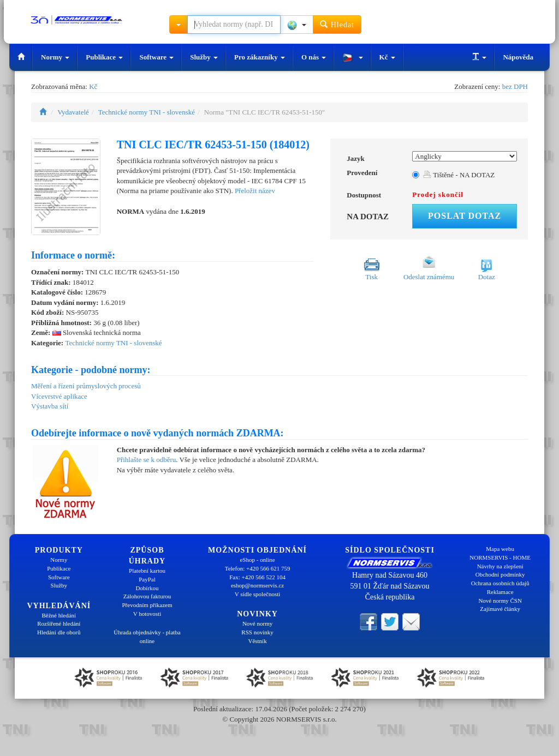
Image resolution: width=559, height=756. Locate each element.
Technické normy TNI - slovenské (147, 112)
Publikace (104, 57)
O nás (314, 57)
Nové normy (257, 623)
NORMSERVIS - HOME (500, 557)
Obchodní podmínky (500, 574)
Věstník (257, 641)
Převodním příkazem (147, 605)
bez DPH (515, 86)
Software (156, 57)
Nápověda (518, 57)
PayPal (147, 579)
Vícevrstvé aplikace (59, 396)
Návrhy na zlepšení (500, 566)
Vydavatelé (73, 112)
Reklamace (500, 592)
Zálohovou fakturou (147, 596)
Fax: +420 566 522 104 (257, 577)
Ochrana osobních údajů (500, 583)
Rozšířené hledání (59, 623)
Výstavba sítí (50, 406)
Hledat (337, 24)
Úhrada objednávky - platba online (147, 637)
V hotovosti (147, 614)
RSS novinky (257, 632)
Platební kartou (147, 571)
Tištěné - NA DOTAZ (459, 175)
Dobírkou (147, 588)
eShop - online (257, 560)
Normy (55, 57)
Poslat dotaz (465, 216)
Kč (387, 57)
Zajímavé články (500, 609)
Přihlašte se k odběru (147, 460)
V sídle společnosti (258, 594)
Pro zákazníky (260, 57)
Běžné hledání (59, 615)
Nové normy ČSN (500, 601)
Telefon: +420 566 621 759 (258, 568)
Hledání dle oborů (59, 632)
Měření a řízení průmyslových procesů (86, 386)
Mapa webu (500, 549)
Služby (204, 57)
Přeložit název (255, 191)
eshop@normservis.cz (257, 585)
